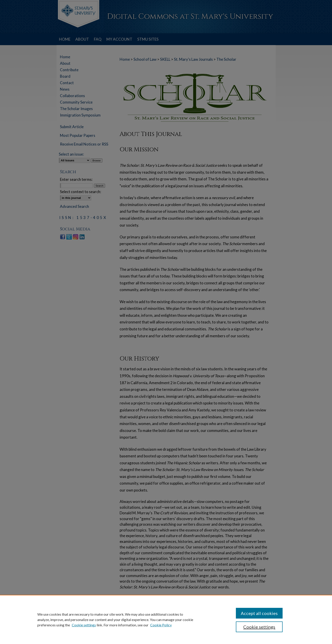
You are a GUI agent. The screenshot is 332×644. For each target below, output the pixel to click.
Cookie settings (84, 625)
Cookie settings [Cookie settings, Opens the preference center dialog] (259, 627)
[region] (166, 619)
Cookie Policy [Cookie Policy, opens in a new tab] (161, 625)
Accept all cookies (259, 613)
